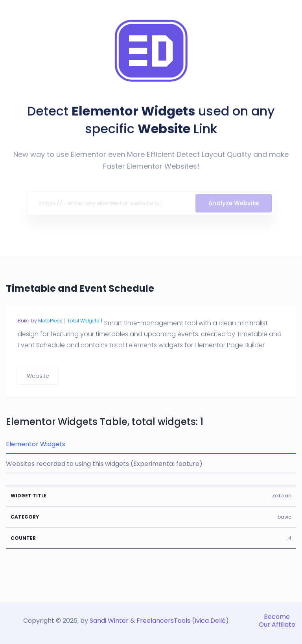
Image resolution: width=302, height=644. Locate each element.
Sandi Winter (109, 621)
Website (38, 376)
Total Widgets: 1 (85, 321)
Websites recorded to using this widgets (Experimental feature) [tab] (104, 464)
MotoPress (50, 321)
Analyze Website (234, 205)
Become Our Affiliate (277, 621)
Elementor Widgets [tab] (36, 444)
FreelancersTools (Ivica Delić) (183, 621)
